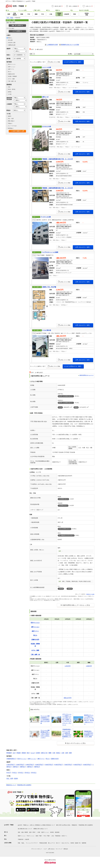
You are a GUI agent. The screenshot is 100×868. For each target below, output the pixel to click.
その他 (10, 94)
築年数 (8, 59)
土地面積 (9, 104)
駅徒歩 (8, 110)
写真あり (10, 123)
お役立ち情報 (8, 843)
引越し (23, 843)
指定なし (10, 38)
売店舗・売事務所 (12, 76)
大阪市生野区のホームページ (86, 375)
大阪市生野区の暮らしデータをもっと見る (76, 605)
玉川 (14, 753)
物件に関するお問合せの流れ (63, 825)
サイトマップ (59, 849)
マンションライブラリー (32, 843)
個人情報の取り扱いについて (25, 829)
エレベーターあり (12, 126)
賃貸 (19, 832)
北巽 (67, 753)
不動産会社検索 (43, 843)
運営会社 (66, 849)
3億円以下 (23, 767)
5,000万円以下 (49, 765)
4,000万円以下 (39, 765)
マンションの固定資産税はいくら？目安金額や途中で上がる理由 (45, 719)
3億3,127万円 (68, 698)
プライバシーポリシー (37, 849)
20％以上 (34, 773)
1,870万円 (68, 666)
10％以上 (21, 773)
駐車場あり (11, 128)
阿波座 (19, 753)
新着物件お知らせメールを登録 (70, 45)
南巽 (70, 753)
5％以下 (9, 773)
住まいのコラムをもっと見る (76, 743)
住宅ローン (64, 836)
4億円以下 (30, 767)
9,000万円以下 (87, 765)
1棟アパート (11, 69)
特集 (19, 843)
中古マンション (31, 836)
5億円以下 (37, 767)
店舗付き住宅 (11, 74)
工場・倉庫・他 (12, 81)
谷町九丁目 (44, 753)
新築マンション (22, 836)
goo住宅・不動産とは (23, 825)
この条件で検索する (16, 131)
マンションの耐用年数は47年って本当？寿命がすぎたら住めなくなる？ (45, 734)
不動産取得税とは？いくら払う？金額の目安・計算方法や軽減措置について (67, 734)
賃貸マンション (45, 832)
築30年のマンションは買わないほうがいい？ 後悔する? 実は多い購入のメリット (89, 720)
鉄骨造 (10, 92)
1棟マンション (12, 67)
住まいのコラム (65, 843)
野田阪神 (9, 753)
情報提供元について (11, 785)
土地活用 (27, 839)
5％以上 (15, 773)
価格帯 (8, 49)
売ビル (10, 72)
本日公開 (10, 40)
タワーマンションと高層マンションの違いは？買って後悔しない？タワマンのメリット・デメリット (67, 720)
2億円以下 (16, 767)
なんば (33, 753)
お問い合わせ (51, 849)
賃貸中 (10, 116)
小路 (63, 753)
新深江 (58, 753)
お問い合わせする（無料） (83, 92)
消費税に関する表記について (40, 829)
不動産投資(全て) (11, 759)
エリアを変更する (17, 31)
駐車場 (52, 832)
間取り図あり (11, 121)
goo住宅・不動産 (9, 825)
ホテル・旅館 (11, 79)
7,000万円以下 (68, 765)
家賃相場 (57, 832)
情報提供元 (74, 825)
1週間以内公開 (12, 45)
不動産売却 (21, 839)
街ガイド (58, 843)
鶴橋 (50, 753)
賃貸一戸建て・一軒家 (35, 832)
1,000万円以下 (11, 765)
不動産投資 (58, 836)
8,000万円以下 (78, 765)
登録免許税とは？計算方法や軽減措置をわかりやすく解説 (89, 734)
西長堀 (24, 753)
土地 (53, 836)
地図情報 (84, 843)
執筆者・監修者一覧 (76, 843)
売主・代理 (11, 119)
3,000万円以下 (30, 765)
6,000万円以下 (59, 765)
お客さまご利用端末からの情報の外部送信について (42, 825)
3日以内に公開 (12, 43)
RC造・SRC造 (12, 89)
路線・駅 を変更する (17, 25)
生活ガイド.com (90, 594)
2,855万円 (89, 666)
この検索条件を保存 (52, 45)
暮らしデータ (51, 843)
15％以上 (27, 773)
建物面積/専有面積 (9, 99)
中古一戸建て (47, 836)
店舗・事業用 (25, 832)
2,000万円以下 (20, 765)
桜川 (28, 753)
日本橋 (38, 753)
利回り (8, 55)
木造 (9, 87)
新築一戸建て (39, 836)
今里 (54, 753)
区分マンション (12, 64)
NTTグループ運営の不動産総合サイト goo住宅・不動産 (21, 1)
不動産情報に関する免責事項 (24, 785)
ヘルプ (45, 849)
